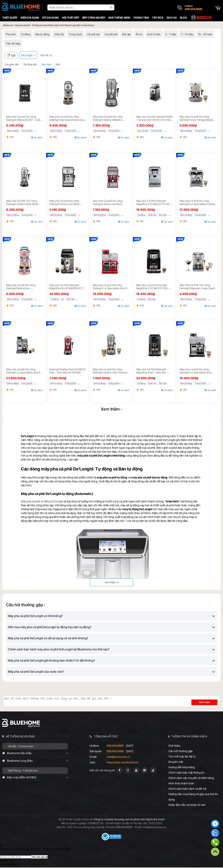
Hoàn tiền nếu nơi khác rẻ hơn (187, 805)
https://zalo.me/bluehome (122, 763)
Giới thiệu (174, 746)
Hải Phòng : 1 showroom (23, 771)
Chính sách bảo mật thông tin (186, 773)
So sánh (38, 138)
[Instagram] (145, 771)
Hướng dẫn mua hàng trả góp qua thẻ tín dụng (193, 797)
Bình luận (208, 703)
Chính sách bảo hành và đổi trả (187, 789)
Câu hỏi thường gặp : (25, 605)
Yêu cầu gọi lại (39, 858)
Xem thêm (110, 410)
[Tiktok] (153, 771)
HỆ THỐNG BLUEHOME (20, 737)
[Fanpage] (120, 771)
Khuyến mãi (176, 762)
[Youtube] (136, 771)
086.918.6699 (115, 746)
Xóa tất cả (48, 56)
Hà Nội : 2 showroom (21, 747)
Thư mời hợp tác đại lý (182, 757)
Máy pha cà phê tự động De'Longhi (42, 502)
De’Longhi (28, 56)
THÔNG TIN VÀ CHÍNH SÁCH (189, 737)
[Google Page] (128, 771)
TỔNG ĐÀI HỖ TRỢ (106, 737)
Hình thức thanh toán (181, 784)
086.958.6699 (115, 752)
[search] (112, 7)
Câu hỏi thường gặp (180, 752)
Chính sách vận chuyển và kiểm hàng (191, 778)
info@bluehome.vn (118, 757)
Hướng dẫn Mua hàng (182, 768)
